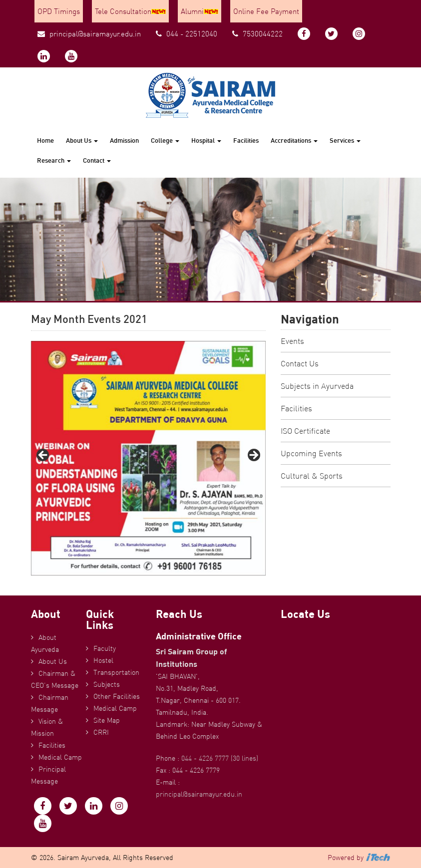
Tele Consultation (130, 11)
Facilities (246, 140)
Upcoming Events (311, 453)
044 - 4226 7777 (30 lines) (220, 758)
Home (45, 140)
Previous (43, 456)
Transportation (116, 672)
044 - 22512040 (187, 34)
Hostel (103, 660)
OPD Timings (59, 11)
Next (253, 456)
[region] (148, 458)
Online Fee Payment (266, 11)
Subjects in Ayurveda (317, 386)
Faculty (105, 648)
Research (54, 160)
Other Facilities (117, 696)
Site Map (107, 720)
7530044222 (257, 34)
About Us (82, 140)
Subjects (107, 684)
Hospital (206, 140)
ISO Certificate (305, 431)
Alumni (200, 11)
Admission (124, 140)
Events (292, 341)
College (165, 140)
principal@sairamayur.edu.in (89, 34)
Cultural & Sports (312, 476)
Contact (97, 160)
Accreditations (294, 140)
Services (345, 140)
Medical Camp (60, 757)
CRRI (101, 732)
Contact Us (300, 363)
